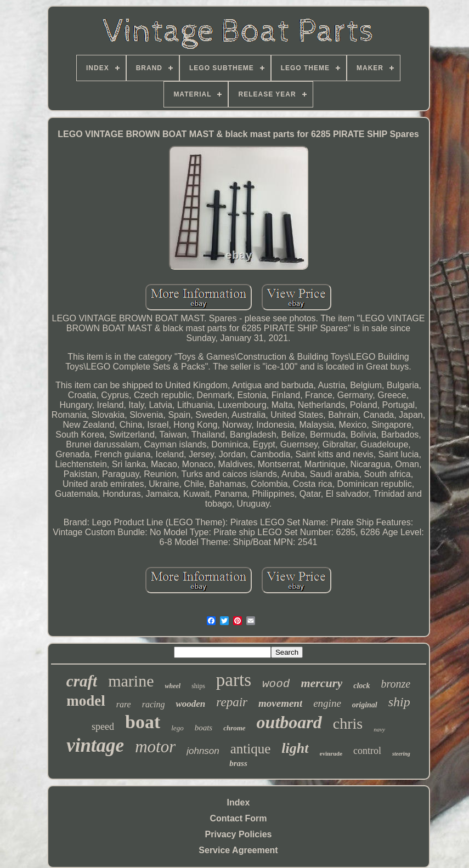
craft (82, 681)
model (86, 701)
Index (239, 802)
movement (280, 703)
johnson (203, 751)
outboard (289, 722)
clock (361, 686)
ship (399, 702)
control (367, 751)
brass (238, 763)
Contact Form (239, 818)
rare (124, 704)
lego (177, 728)
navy (379, 729)
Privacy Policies (239, 834)
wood (276, 684)
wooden (190, 704)
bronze (396, 684)
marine (131, 681)
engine (327, 703)
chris (348, 724)
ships (198, 686)
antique (251, 749)
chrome (234, 728)
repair (232, 702)
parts (234, 680)
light (295, 748)
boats (204, 728)
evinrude (331, 753)
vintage (95, 745)
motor (155, 747)
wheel (173, 686)
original (365, 705)
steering (401, 754)
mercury (321, 683)
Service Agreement (238, 850)
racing (154, 704)
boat (143, 722)
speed (103, 727)
